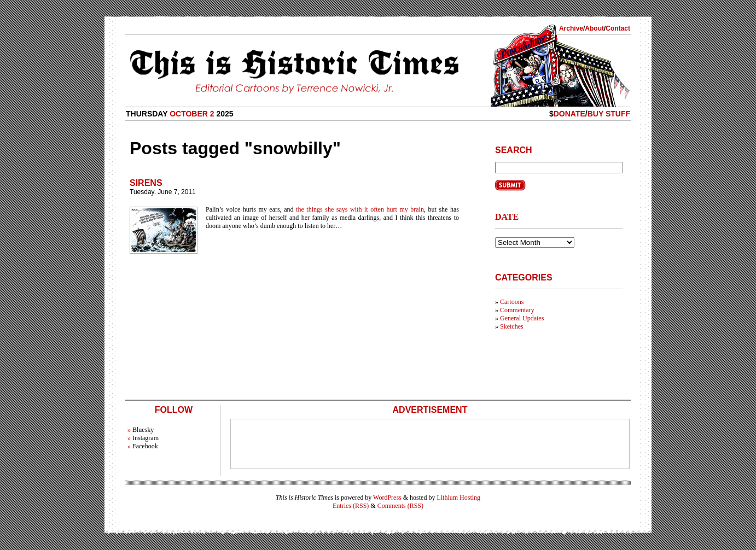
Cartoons (512, 302)
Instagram (146, 438)
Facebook (145, 446)
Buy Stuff (609, 114)
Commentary (517, 310)
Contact (618, 28)
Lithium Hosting (458, 498)
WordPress (387, 498)
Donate (569, 114)
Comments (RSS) (400, 506)
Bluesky (143, 430)
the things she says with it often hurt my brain (360, 209)
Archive (571, 28)
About (594, 28)
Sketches (512, 326)
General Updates (522, 318)
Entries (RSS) (351, 506)
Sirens (146, 183)
